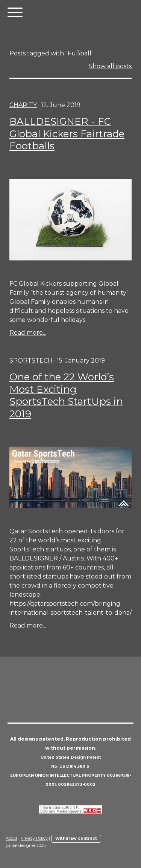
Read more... (28, 333)
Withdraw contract (76, 838)
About (11, 838)
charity (23, 105)
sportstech (31, 361)
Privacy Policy (34, 838)
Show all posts (110, 66)
